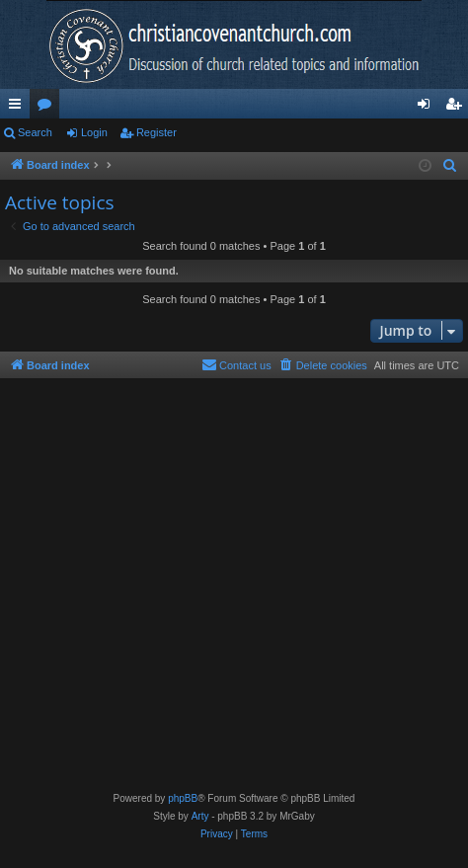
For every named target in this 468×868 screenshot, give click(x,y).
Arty (200, 816)
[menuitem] (450, 166)
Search (35, 132)
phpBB (183, 798)
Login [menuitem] (428, 108)
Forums (48, 108)
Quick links (19, 108)
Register (156, 132)
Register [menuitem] (458, 108)
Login (94, 132)
